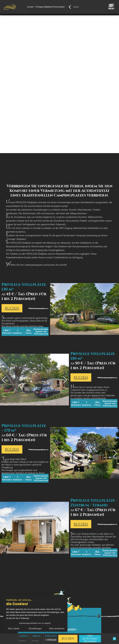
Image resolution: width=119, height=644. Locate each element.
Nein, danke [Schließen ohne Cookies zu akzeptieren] (14, 629)
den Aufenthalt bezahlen (90, 639)
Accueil (30, 7)
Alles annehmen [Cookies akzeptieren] (57, 629)
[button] (5, 641)
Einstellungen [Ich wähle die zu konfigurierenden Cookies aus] (35, 629)
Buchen (12, 308)
